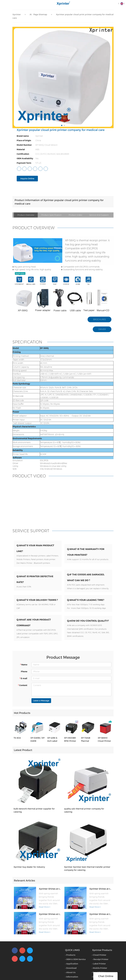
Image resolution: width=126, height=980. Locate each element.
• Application (72, 977)
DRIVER (102, 329)
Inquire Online (27, 178)
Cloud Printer (100, 968)
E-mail (23, 694)
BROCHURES (99, 319)
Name (24, 680)
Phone (24, 687)
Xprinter (17, 14)
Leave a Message (41, 716)
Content (23, 700)
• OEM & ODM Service (75, 972)
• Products (70, 968)
